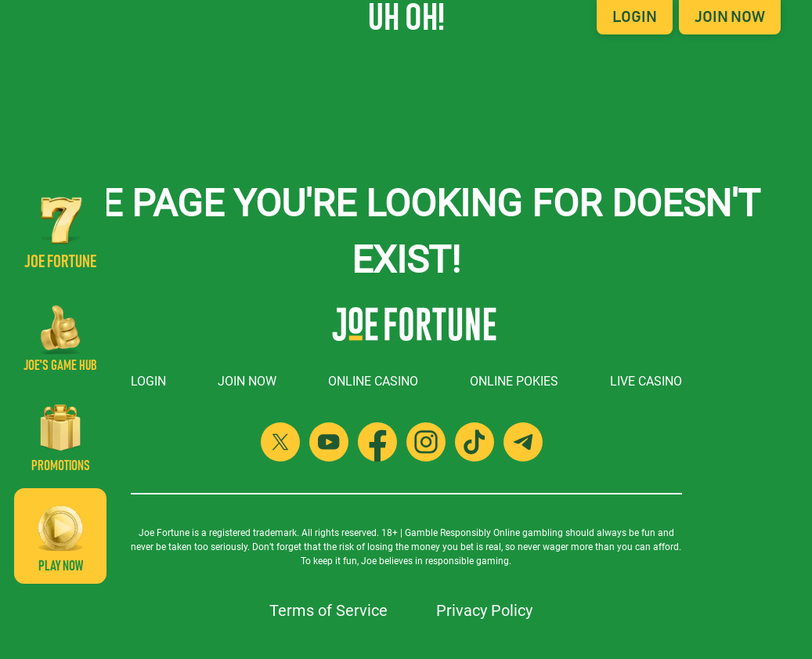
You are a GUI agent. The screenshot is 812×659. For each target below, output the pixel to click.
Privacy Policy (484, 610)
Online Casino (373, 381)
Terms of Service (328, 610)
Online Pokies (514, 381)
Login (635, 17)
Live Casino (646, 381)
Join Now (730, 17)
